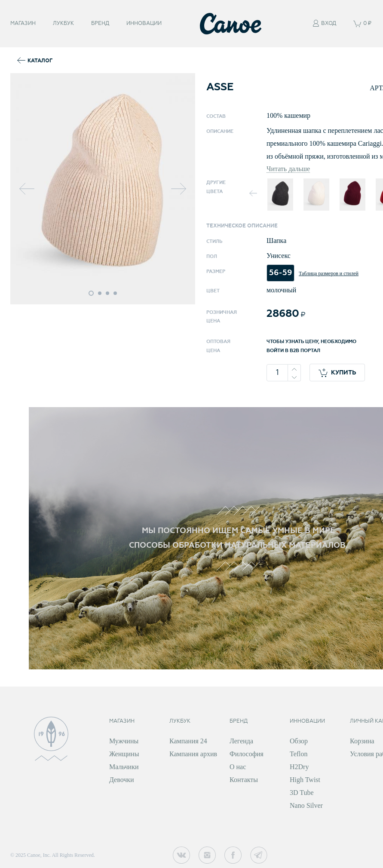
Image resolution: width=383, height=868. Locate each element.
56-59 (280, 273)
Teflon (299, 754)
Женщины (124, 754)
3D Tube (302, 793)
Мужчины (124, 741)
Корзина (362, 741)
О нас (238, 767)
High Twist (305, 780)
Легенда (241, 741)
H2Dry (299, 767)
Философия (247, 754)
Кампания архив (193, 754)
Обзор (299, 741)
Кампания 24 (188, 741)
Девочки (122, 780)
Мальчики (124, 767)
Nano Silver (306, 805)
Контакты (244, 780)
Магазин (23, 23)
